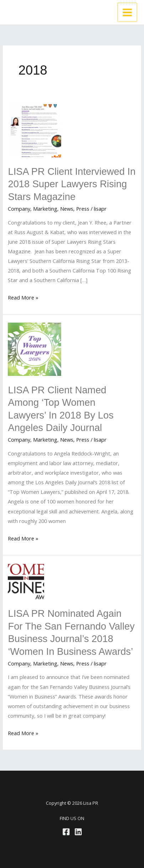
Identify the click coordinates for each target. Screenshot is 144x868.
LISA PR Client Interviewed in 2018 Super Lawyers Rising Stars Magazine (72, 184)
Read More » (23, 298)
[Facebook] (66, 832)
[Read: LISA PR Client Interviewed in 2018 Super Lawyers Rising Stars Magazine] (34, 130)
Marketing (45, 209)
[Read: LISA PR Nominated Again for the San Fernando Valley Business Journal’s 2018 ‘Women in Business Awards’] (26, 581)
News (67, 209)
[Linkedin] (78, 832)
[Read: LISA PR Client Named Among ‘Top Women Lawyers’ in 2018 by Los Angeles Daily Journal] (34, 349)
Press (83, 209)
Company (19, 209)
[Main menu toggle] (128, 12)
